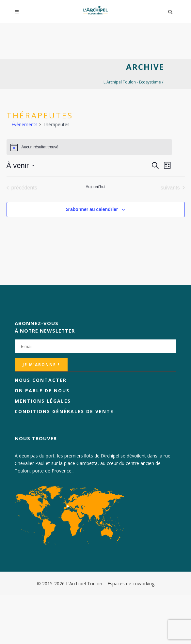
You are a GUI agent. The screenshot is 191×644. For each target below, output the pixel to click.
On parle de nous (42, 390)
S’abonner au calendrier (92, 209)
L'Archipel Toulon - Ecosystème (132, 82)
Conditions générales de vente (64, 411)
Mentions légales (43, 401)
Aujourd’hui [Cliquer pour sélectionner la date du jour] (95, 187)
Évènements (24, 124)
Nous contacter (41, 380)
